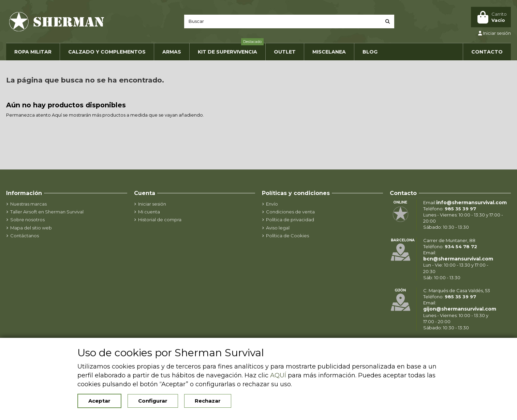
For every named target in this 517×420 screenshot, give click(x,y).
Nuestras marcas (28, 204)
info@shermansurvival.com (471, 202)
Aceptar (99, 401)
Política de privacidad (290, 220)
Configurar (153, 401)
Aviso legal (278, 228)
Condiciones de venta (290, 212)
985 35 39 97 (460, 209)
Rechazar (208, 401)
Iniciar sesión (152, 204)
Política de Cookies (287, 236)
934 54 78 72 (461, 246)
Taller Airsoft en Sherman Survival (47, 212)
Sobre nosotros (27, 220)
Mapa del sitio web (31, 228)
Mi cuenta (149, 212)
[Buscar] (388, 21)
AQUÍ (278, 375)
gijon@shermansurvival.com (460, 309)
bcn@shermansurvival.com (458, 259)
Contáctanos (25, 236)
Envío (272, 204)
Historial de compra (160, 220)
